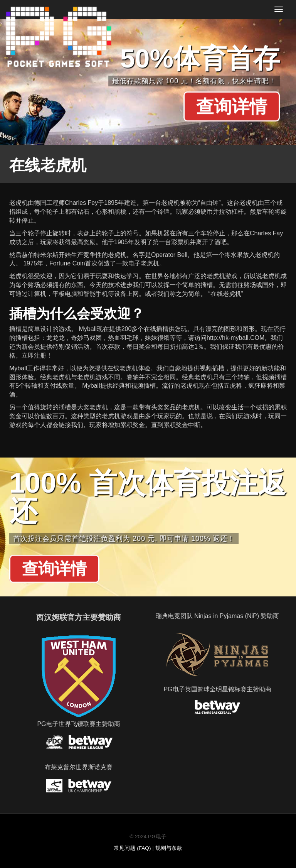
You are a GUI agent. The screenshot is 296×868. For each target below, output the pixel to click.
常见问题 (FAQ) (132, 848)
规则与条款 (169, 848)
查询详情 (232, 107)
